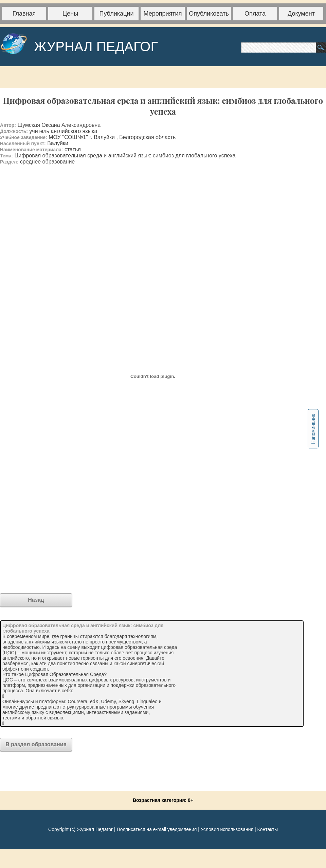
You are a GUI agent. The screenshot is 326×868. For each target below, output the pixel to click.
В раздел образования (36, 744)
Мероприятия (163, 14)
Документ (301, 14)
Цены (70, 14)
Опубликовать (209, 14)
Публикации (117, 14)
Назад (36, 600)
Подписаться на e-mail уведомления (157, 829)
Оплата (255, 14)
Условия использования (227, 829)
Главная (24, 14)
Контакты (267, 829)
